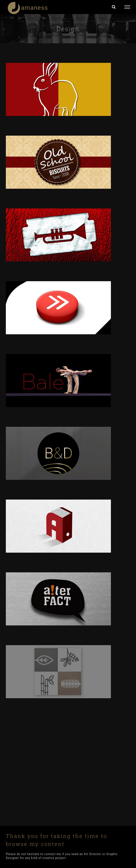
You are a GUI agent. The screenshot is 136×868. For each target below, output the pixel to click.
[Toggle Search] (114, 7)
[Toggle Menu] (127, 7)
